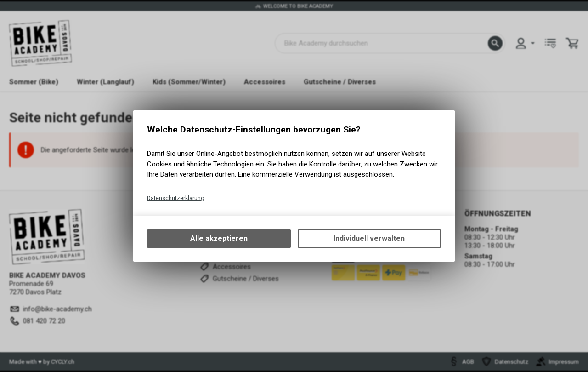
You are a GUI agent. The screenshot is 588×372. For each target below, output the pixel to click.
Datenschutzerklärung (176, 198)
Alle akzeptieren (219, 238)
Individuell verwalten (369, 238)
